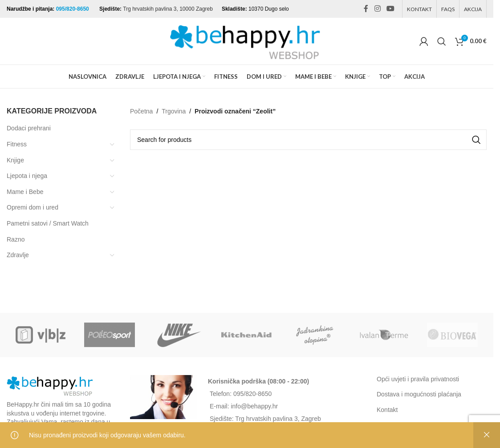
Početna (141, 111)
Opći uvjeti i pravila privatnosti (418, 379)
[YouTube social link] (391, 9)
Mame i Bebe (25, 192)
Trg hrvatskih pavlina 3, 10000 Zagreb (168, 9)
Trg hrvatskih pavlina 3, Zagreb (278, 419)
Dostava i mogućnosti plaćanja (419, 394)
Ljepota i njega (27, 176)
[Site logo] (247, 40)
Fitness (17, 144)
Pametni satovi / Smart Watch (48, 223)
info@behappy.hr (254, 406)
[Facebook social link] (366, 9)
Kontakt (387, 410)
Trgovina (174, 111)
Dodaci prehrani (29, 128)
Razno (16, 239)
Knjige (15, 160)
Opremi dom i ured (33, 207)
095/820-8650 (73, 9)
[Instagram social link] (377, 9)
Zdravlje (18, 255)
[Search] (442, 41)
